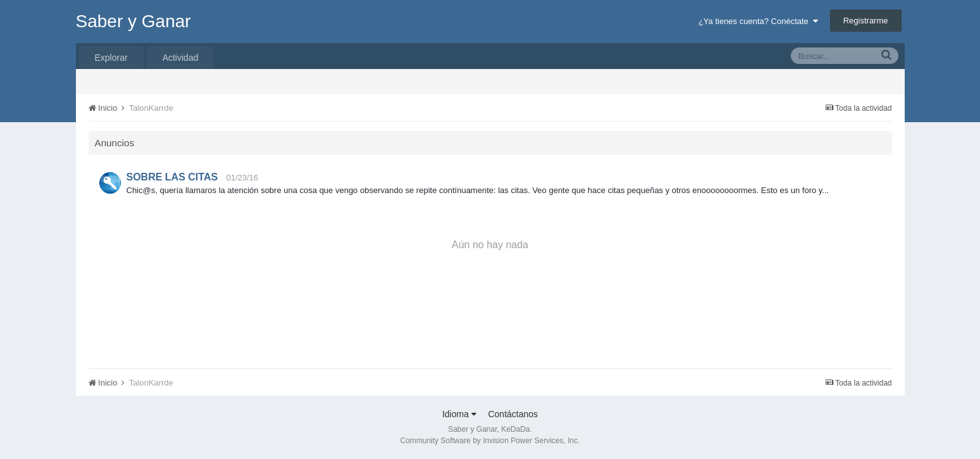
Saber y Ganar (133, 21)
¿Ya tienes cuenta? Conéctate (758, 21)
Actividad (181, 58)
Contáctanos (513, 414)
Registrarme (866, 21)
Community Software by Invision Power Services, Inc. (490, 441)
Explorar (111, 58)
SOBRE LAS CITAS (172, 177)
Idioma (459, 414)
